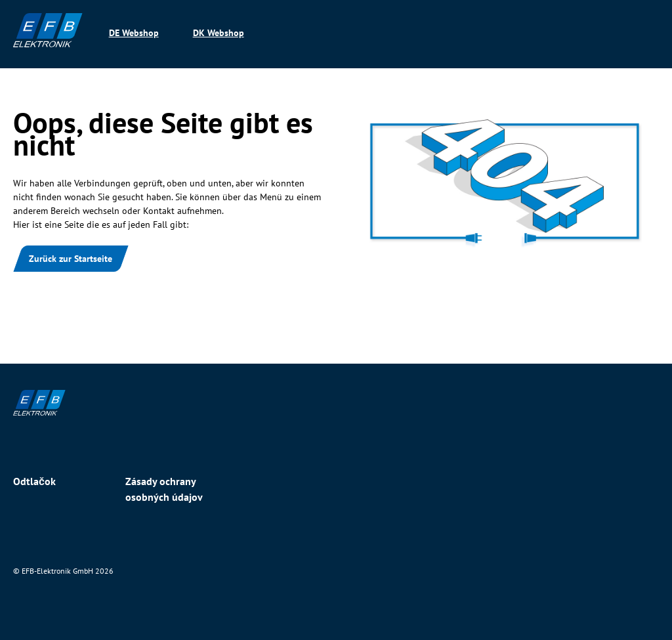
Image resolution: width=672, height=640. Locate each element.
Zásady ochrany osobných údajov (164, 489)
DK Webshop (219, 33)
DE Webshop (134, 33)
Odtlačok (34, 481)
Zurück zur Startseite (71, 259)
